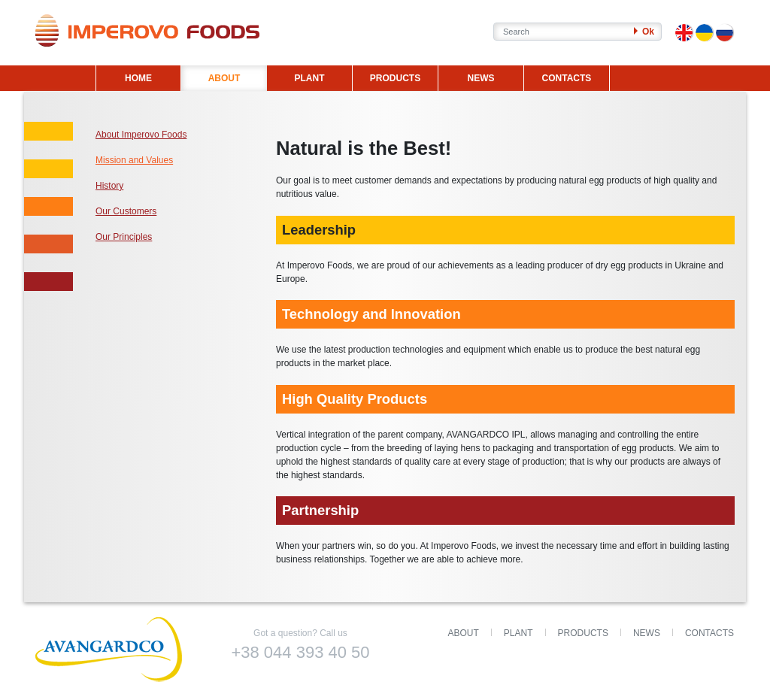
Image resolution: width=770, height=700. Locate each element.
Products (583, 633)
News (647, 633)
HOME (138, 78)
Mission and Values (134, 160)
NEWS (480, 78)
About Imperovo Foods (141, 135)
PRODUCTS (395, 78)
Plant (518, 633)
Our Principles (124, 237)
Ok (644, 32)
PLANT (309, 78)
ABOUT (224, 78)
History (109, 186)
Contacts (709, 633)
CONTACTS (567, 78)
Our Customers (126, 211)
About (464, 633)
